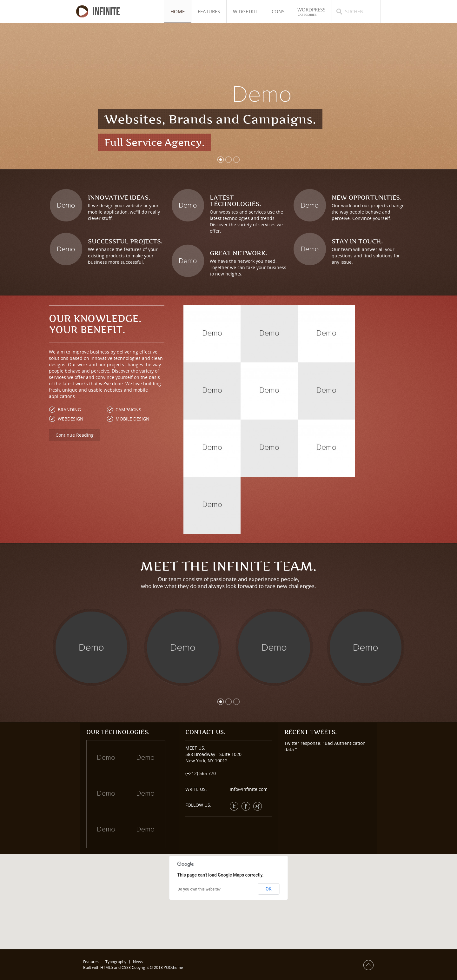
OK (268, 889)
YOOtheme (173, 967)
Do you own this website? (199, 889)
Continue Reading (75, 435)
